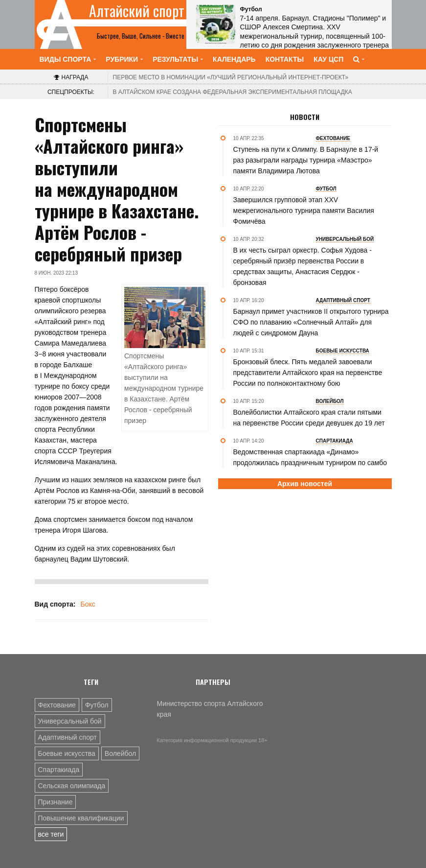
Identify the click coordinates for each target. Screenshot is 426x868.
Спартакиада (59, 770)
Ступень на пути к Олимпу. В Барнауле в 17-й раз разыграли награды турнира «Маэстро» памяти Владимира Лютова (306, 160)
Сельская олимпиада (72, 786)
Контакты (285, 59)
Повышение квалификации (81, 818)
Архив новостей (305, 484)
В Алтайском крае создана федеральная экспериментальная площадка (233, 92)
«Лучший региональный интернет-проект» (231, 77)
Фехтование (57, 705)
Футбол (97, 705)
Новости (305, 117)
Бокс (88, 604)
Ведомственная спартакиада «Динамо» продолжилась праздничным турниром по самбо (310, 457)
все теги (51, 834)
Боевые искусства (67, 753)
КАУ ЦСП (328, 59)
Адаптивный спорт (67, 737)
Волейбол (120, 753)
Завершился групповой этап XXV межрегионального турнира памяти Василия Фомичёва (304, 211)
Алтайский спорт (137, 11)
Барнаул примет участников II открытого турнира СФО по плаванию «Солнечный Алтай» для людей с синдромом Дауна (311, 322)
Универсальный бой (70, 721)
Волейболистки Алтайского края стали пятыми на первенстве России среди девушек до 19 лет (309, 418)
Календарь (234, 59)
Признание (56, 802)
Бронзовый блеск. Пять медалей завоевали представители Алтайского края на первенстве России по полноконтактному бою (308, 373)
